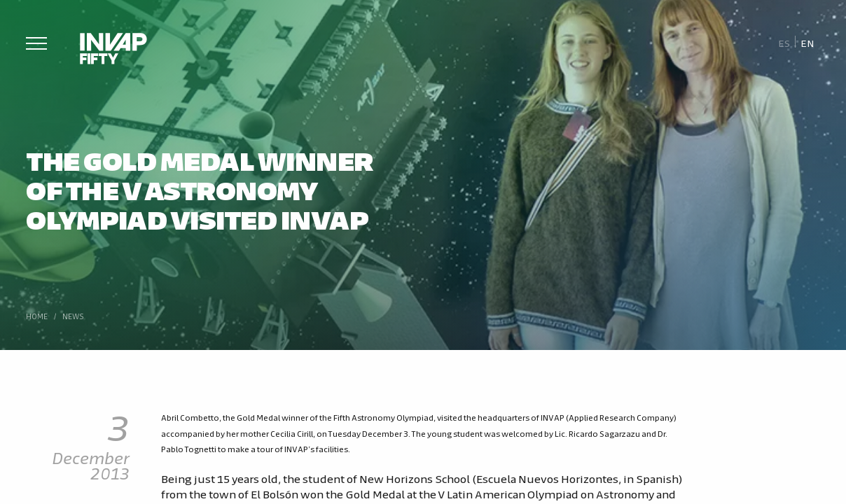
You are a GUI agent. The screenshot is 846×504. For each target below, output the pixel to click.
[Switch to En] (807, 42)
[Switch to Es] (784, 42)
